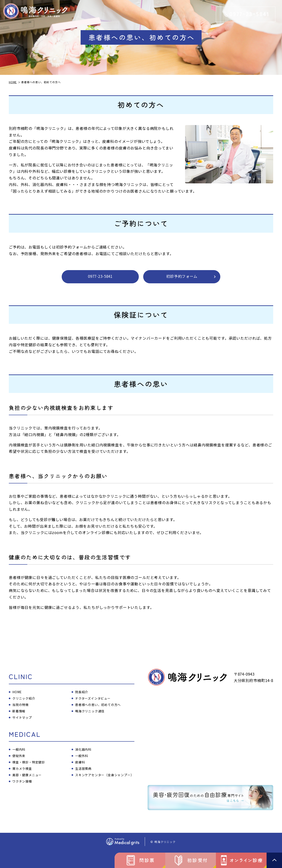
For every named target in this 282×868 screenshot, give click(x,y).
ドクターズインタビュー (93, 698)
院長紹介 (82, 692)
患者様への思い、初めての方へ (98, 705)
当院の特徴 (20, 705)
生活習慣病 (83, 768)
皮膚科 (80, 762)
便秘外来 (19, 756)
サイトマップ (22, 717)
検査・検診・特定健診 (29, 762)
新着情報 (19, 711)
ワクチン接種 (22, 781)
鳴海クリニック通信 (90, 711)
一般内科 (19, 749)
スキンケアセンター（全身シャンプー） (104, 775)
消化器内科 (83, 749)
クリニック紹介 (24, 698)
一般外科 (82, 756)
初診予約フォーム (182, 276)
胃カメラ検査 (22, 768)
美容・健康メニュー (27, 775)
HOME (17, 692)
